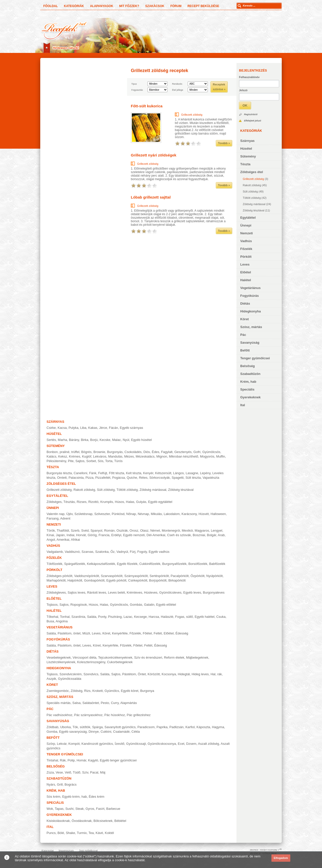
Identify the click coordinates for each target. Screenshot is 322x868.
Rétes (143, 478)
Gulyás (141, 502)
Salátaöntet (91, 703)
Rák (63, 760)
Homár (82, 760)
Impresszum (66, 851)
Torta (109, 461)
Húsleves (151, 592)
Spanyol (96, 531)
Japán (60, 535)
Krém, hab (248, 382)
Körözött (154, 674)
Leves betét (116, 592)
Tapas (59, 809)
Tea (91, 833)
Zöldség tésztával (254, 210)
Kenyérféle (120, 633)
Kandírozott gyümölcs (97, 744)
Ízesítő (119, 744)
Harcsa (154, 617)
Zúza (50, 772)
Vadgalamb (55, 552)
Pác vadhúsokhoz (59, 715)
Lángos (178, 473)
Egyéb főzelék (127, 564)
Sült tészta (193, 478)
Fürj (133, 552)
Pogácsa (119, 478)
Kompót (74, 744)
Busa (50, 621)
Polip (71, 760)
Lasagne (192, 473)
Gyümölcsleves (170, 592)
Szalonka (102, 552)
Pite (71, 461)
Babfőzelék (217, 564)
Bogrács (71, 784)
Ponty (102, 617)
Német (155, 531)
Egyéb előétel (166, 605)
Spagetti (178, 478)
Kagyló (93, 760)
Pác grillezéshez (139, 715)
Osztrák (122, 531)
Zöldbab (52, 727)
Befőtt (245, 350)
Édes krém (97, 797)
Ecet (181, 744)
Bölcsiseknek (103, 821)
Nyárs (51, 784)
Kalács (51, 456)
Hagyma (218, 727)
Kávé (99, 833)
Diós (147, 452)
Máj (103, 772)
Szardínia (78, 617)
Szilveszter (102, 514)
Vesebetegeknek (59, 657)
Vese (59, 772)
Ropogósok (79, 605)
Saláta (92, 617)
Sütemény (248, 156)
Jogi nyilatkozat (88, 851)
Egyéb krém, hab (74, 797)
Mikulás (156, 514)
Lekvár (62, 744)
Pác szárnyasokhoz (88, 715)
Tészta (245, 164)
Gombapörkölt (94, 580)
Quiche (132, 478)
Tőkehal (52, 617)
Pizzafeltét (103, 478)
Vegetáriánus (250, 288)
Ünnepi (246, 225)
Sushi (70, 809)
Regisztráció (251, 114)
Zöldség (76, 691)
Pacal (94, 772)
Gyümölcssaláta (70, 679)
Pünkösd (118, 514)
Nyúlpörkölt (214, 576)
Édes (155, 452)
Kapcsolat (48, 851)
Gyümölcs (112, 691)
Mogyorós (207, 456)
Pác (243, 335)
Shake (71, 833)
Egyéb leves (192, 592)
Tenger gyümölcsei (255, 358)
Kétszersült (163, 473)
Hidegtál (184, 674)
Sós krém (53, 797)
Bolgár (211, 535)
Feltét (158, 633)
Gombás (136, 605)
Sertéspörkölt (159, 576)
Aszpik (51, 679)
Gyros (90, 809)
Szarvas (87, 552)
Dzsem (191, 744)
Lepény (205, 473)
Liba (83, 428)
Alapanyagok (102, 6)
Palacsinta (76, 478)
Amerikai (63, 540)
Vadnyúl (122, 552)
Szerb (75, 531)
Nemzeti (247, 233)
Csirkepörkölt (138, 580)
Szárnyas (247, 141)
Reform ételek (174, 657)
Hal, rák (216, 674)
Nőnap (131, 514)
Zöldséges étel (252, 172)
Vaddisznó (72, 552)
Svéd (85, 531)
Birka (85, 440)
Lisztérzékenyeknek (61, 662)
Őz (113, 552)
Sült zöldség (250, 191)
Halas (130, 502)
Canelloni (80, 473)
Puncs (51, 833)
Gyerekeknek (250, 397)
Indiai (71, 535)
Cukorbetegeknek (120, 662)
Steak (79, 809)
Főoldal (51, 6)
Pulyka (73, 428)
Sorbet (91, 461)
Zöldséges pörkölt (59, 576)
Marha (63, 440)
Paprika (162, 727)
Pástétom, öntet (69, 633)
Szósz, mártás (251, 327)
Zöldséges (54, 502)
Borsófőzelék (198, 564)
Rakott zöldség (252, 185)
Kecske (105, 440)
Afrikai (75, 540)
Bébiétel (120, 821)
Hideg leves (200, 674)
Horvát (81, 535)
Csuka (221, 617)
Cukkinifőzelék (150, 564)
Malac (117, 440)
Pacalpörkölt (180, 576)
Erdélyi (116, 535)
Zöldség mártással (254, 204)
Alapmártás (129, 703)
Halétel (246, 280)
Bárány (74, 440)
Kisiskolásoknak (58, 821)
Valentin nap (55, 514)
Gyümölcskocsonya (162, 744)
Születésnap (84, 514)
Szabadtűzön (250, 374)
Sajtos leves (76, 592)
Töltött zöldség (252, 198)
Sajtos (80, 461)
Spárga (97, 727)
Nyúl (126, 440)
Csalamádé (122, 732)
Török (51, 531)
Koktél (109, 833)
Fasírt (100, 809)
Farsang (53, 518)
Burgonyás (115, 452)
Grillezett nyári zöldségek (154, 155)
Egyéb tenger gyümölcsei (118, 760)
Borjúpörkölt (158, 580)
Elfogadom (281, 858)
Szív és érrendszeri (148, 657)
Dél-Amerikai (156, 535)
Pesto (105, 703)
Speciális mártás (58, 703)
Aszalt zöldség (209, 744)
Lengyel (217, 531)
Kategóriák (74, 6)
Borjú (94, 440)
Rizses (82, 502)
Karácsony (189, 514)
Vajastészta (211, 478)
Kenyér (148, 473)
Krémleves (134, 592)
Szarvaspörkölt (112, 576)
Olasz (144, 531)
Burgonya (147, 691)
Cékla (136, 732)
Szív (85, 772)
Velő (68, 772)
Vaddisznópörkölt (87, 576)
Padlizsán (176, 727)
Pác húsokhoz (115, 715)
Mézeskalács (145, 456)
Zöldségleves (56, 592)
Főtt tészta (117, 473)
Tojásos (52, 605)
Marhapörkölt (56, 580)
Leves (245, 264)
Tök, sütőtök (81, 727)
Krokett (97, 691)
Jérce (103, 428)
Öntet (142, 674)
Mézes (129, 456)
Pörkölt (246, 257)
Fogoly (142, 552)
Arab (221, 535)
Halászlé (167, 617)
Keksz (63, 456)
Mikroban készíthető (183, 456)
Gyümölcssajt (136, 744)
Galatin (149, 605)
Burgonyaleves (214, 592)
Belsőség (248, 366)
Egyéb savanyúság (73, 732)
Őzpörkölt (197, 576)
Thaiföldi (63, 531)
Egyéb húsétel (141, 440)
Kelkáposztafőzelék (101, 564)
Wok (50, 809)
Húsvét (204, 514)
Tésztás (69, 502)
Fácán (113, 428)
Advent (65, 518)
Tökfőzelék (54, 564)
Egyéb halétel (205, 617)
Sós (101, 461)
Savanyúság (250, 343)
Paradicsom (146, 727)
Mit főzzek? (129, 6)
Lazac (128, 617)
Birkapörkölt (177, 580)
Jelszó (243, 90)
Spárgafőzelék (75, 564)
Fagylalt (167, 452)
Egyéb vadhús (159, 552)
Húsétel (246, 149)
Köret (245, 319)
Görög (92, 535)
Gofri (197, 452)
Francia (104, 535)
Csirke (51, 428)
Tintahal (52, 760)
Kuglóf (87, 456)
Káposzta (203, 727)
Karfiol (190, 727)
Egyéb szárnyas (131, 428)
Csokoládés (133, 452)
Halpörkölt (75, 580)
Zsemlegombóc (58, 691)
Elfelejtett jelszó (253, 121)
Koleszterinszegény (91, 662)
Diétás (245, 303)
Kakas (93, 428)
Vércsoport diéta (84, 657)
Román (109, 531)
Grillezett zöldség (253, 179)
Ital (243, 405)
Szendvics (91, 674)
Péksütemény (56, 461)
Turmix (82, 833)
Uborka (65, 727)
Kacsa (62, 428)
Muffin (220, 456)
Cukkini (106, 732)
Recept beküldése (203, 6)
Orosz (134, 531)
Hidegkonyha (251, 311)
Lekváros (100, 456)
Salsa (77, 703)
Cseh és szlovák (179, 535)
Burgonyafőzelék (174, 564)
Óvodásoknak (82, 821)
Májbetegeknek (197, 657)
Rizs (87, 691)
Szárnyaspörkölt (136, 576)
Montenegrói (171, 531)
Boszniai (199, 535)
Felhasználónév (249, 77)
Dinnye (94, 732)
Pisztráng (115, 617)
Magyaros (202, 531)
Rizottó (93, 502)
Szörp (51, 744)
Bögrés (86, 452)
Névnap (143, 514)
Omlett (62, 478)
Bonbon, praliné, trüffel (63, 452)
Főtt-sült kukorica (147, 106)
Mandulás (115, 456)
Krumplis (107, 502)
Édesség (182, 633)
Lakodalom (172, 514)
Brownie (99, 452)
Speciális (247, 389)
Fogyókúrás (250, 296)
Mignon (162, 456)
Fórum (176, 6)
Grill (60, 784)
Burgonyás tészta (59, 473)
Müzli (86, 633)
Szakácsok (155, 6)
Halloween (218, 514)
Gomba (52, 732)
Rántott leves (97, 592)
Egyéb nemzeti (134, 535)
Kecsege (140, 617)
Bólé (61, 833)
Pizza (90, 478)
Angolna (62, 621)
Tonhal (65, 617)
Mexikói (187, 531)
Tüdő (77, 772)
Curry (115, 703)
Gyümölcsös (211, 452)
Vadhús (246, 241)
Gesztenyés (183, 452)
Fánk (93, 473)
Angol (51, 540)
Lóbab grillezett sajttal (151, 197)
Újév (70, 514)
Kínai (50, 535)
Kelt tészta (134, 473)
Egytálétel (248, 218)
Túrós (118, 461)
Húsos (120, 502)
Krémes (75, 456)
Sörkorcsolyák (159, 478)
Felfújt (103, 473)
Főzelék (246, 249)
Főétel (147, 633)
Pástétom (129, 674)
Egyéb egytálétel (160, 502)
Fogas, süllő (184, 617)
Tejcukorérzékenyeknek (115, 657)
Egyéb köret (130, 691)
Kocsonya (169, 674)
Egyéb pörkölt (116, 580)
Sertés (51, 440)
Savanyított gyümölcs (120, 727)
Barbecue (113, 809)
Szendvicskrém (70, 674)
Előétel (246, 272)
